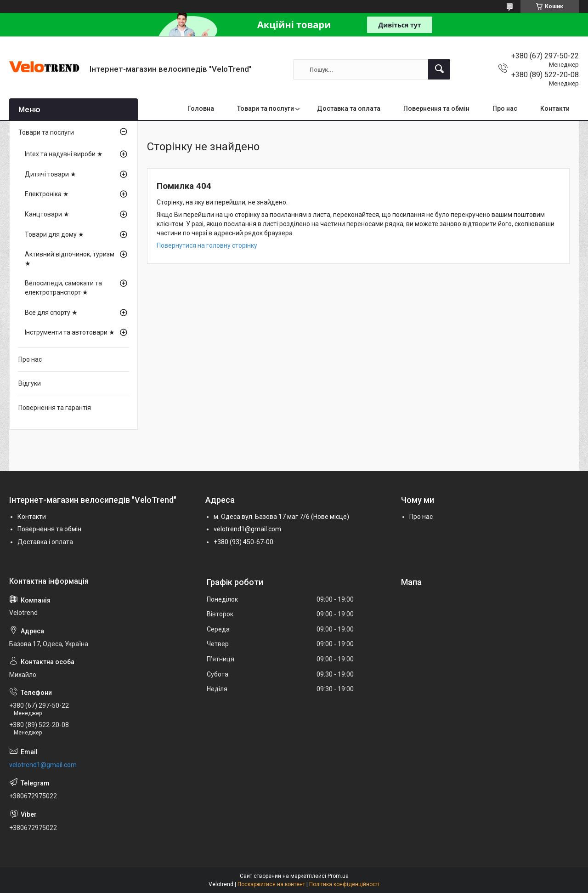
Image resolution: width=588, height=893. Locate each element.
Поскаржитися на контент (271, 884)
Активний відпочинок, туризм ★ (70, 259)
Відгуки (30, 383)
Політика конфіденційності (344, 884)
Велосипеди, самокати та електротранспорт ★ (63, 288)
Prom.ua (338, 876)
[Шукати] (439, 69)
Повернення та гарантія (55, 408)
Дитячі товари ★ (51, 174)
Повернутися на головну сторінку (207, 245)
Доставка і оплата (45, 542)
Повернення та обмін (436, 108)
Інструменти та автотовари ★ (70, 332)
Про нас (505, 108)
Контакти (555, 108)
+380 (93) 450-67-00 (243, 542)
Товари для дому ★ (54, 234)
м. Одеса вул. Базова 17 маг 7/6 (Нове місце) (281, 517)
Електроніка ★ (47, 194)
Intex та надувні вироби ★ (64, 154)
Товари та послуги (266, 108)
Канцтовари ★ (47, 214)
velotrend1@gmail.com (247, 529)
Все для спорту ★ (51, 313)
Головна (201, 108)
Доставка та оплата (349, 108)
